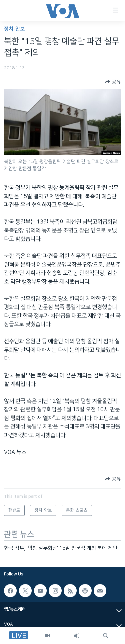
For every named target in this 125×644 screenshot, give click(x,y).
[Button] (113, 82)
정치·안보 (14, 29)
